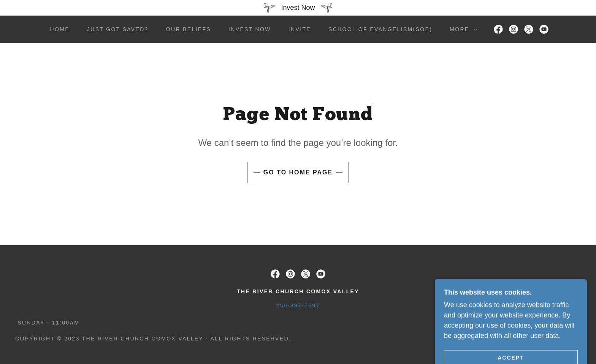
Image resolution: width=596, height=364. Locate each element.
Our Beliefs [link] (189, 29)
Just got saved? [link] (118, 29)
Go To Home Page (298, 172)
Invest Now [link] (250, 29)
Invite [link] (300, 29)
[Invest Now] (298, 8)
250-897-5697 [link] (298, 305)
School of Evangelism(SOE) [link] (380, 29)
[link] (498, 29)
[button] (461, 29)
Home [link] (59, 29)
